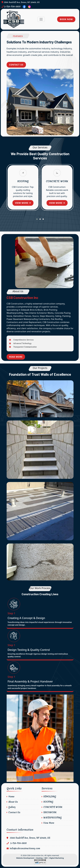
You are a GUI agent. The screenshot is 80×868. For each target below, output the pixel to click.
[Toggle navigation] (41, 19)
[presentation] (39, 216)
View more (23, 203)
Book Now (66, 19)
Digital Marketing (57, 858)
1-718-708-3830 (11, 6)
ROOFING (23, 181)
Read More (16, 357)
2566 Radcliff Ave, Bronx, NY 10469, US (21, 2)
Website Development (25, 858)
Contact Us (16, 65)
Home (11, 797)
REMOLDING (49, 797)
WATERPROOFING (52, 818)
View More (48, 823)
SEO (46, 858)
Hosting (39, 858)
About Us (12, 802)
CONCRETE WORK (57, 181)
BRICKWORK (49, 812)
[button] (37, 219)
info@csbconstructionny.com (23, 848)
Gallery (11, 807)
